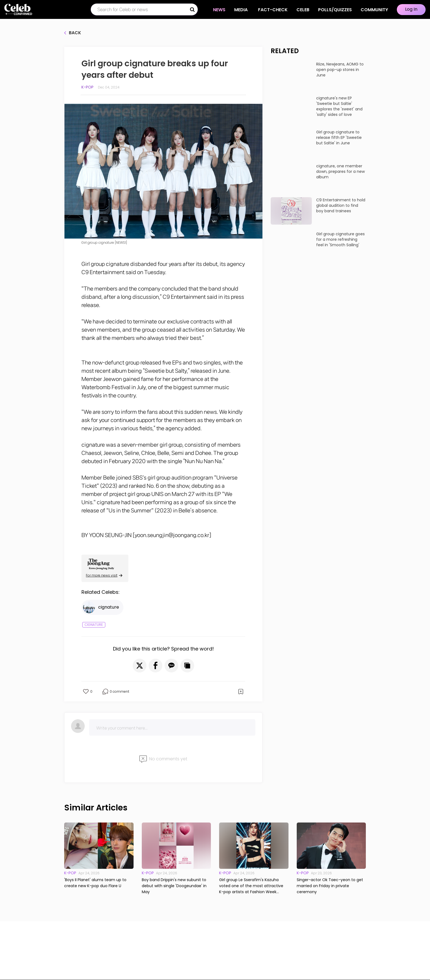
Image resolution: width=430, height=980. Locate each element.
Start (318, 465)
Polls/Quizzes (335, 10)
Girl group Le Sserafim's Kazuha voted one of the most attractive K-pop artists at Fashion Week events (251, 886)
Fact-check (273, 10)
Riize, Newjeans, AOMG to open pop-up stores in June (340, 70)
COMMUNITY (374, 10)
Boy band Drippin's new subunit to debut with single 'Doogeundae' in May (174, 886)
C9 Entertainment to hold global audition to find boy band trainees (341, 205)
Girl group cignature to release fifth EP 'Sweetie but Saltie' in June (339, 137)
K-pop (87, 87)
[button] (140, 666)
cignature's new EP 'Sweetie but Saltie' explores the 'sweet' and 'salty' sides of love (339, 106)
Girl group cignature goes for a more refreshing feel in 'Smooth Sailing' (340, 239)
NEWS (219, 10)
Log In (411, 9)
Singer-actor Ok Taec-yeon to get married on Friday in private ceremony (330, 886)
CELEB (303, 10)
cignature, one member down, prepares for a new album (340, 171)
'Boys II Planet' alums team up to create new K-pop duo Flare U (95, 883)
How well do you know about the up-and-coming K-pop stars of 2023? (316, 446)
